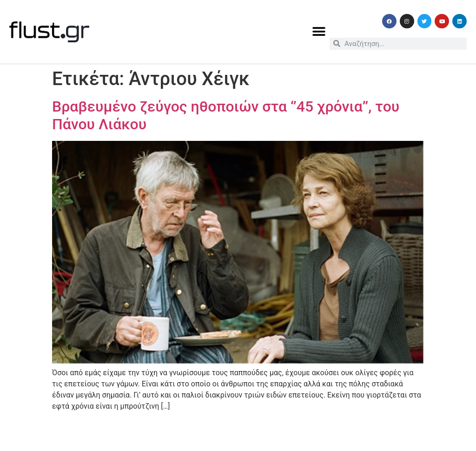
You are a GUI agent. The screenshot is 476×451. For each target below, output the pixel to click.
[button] (319, 32)
